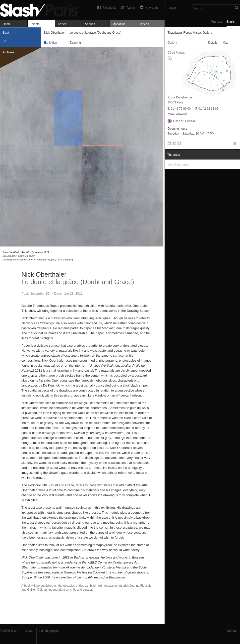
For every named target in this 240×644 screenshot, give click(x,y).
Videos (144, 24)
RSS (168, 144)
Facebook (109, 8)
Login (172, 8)
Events (35, 24)
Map (225, 43)
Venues (90, 24)
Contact (232, 631)
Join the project (49, 631)
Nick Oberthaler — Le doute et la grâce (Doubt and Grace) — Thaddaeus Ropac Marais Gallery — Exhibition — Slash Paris (41, 9)
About (29, 631)
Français (217, 22)
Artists (62, 24)
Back (6, 33)
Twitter (131, 8)
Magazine (119, 24)
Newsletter (152, 8)
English (231, 22)
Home (7, 24)
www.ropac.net (177, 114)
